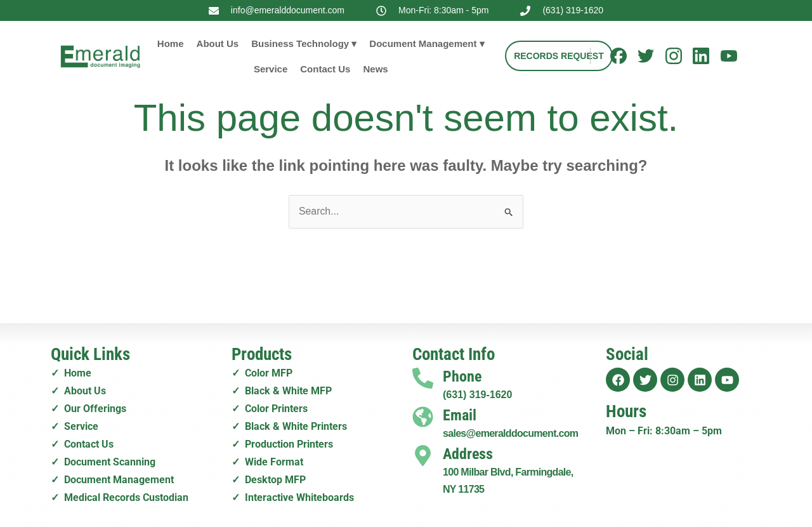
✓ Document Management (112, 477)
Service (271, 69)
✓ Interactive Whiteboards (293, 494)
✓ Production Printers (282, 442)
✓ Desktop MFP (269, 477)
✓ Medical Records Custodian (120, 494)
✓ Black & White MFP (282, 391)
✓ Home (71, 374)
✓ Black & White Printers (289, 425)
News (375, 69)
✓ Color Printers (270, 408)
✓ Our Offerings (88, 408)
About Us (218, 43)
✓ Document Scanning (103, 460)
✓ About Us (78, 391)
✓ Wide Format (267, 460)
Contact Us (325, 69)
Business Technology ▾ (304, 43)
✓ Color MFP (262, 374)
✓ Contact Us (82, 442)
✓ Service (75, 425)
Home (171, 43)
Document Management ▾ (427, 43)
